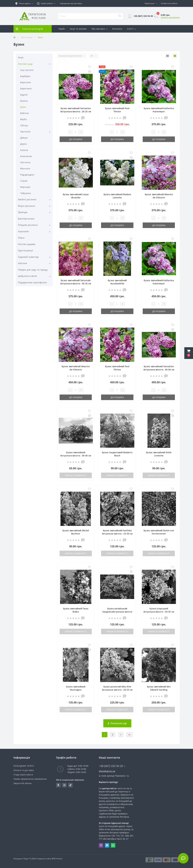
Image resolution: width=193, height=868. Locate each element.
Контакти (117, 29)
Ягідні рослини (27, 206)
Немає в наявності (76, 475)
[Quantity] (75, 132)
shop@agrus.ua (107, 771)
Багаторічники (26, 219)
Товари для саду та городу (33, 270)
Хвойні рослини (27, 199)
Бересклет (26, 82)
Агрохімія (23, 231)
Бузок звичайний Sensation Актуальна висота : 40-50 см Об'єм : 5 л (159, 370)
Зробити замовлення (170, 17)
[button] (189, 353)
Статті (132, 29)
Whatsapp (113, 845)
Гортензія (25, 132)
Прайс (62, 29)
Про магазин (100, 29)
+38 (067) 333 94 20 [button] (112, 766)
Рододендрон (27, 175)
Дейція (24, 138)
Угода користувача (23, 775)
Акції (21, 57)
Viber (101, 845)
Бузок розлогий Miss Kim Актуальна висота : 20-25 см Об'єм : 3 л (117, 690)
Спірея (24, 181)
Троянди (23, 212)
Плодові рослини (28, 225)
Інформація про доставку (71, 3)
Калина (24, 150)
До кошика (76, 139)
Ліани (21, 238)
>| (129, 735)
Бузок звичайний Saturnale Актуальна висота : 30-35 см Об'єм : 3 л (76, 284)
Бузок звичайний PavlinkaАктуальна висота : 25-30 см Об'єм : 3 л (117, 534)
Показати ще (117, 723)
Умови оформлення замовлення (30, 779)
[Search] (120, 16)
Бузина (24, 101)
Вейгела (25, 113)
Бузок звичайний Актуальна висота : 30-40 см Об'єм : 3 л (76, 456)
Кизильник (26, 156)
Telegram (107, 845)
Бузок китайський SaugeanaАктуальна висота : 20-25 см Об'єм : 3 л (117, 612)
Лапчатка (25, 162)
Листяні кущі (27, 37)
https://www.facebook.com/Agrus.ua (58, 785)
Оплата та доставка (24, 770)
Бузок (23, 107)
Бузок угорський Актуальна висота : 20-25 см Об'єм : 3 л (159, 612)
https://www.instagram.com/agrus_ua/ (64, 785)
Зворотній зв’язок (23, 783)
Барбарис (25, 76)
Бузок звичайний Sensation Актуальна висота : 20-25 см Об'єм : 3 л (76, 111)
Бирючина (26, 88)
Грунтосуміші (26, 250)
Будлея (24, 95)
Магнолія (25, 169)
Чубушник (26, 193)
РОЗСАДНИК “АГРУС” (24, 766)
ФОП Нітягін (57, 859)
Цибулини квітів (27, 276)
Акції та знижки (78, 29)
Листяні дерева (27, 244)
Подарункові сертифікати (32, 282)
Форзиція (25, 187)
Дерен (24, 144)
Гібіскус (24, 125)
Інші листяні (27, 70)
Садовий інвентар (28, 257)
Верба (24, 119)
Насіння (22, 263)
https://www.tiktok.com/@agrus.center (70, 785)
